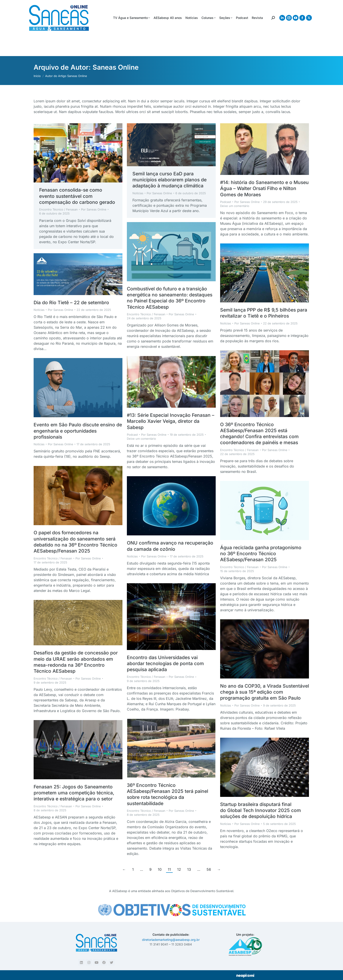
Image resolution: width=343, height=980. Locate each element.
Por (94, 209)
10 (160, 869)
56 (209, 869)
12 (179, 869)
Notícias (138, 193)
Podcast (226, 202)
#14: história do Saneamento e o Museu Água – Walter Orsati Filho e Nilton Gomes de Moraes (264, 188)
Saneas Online (116, 67)
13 (189, 869)
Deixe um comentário (235, 206)
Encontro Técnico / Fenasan (58, 209)
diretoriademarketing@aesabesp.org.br (171, 940)
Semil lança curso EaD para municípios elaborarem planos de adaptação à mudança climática (169, 180)
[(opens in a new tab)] (78, 153)
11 (169, 869)
